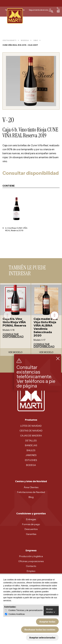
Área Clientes (31, 487)
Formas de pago (31, 524)
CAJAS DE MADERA (31, 436)
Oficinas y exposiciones (31, 561)
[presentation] (7, 315)
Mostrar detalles (51, 611)
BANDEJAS (31, 445)
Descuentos (31, 529)
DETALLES (31, 441)
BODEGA (31, 465)
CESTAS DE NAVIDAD (31, 431)
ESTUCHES (31, 460)
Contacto (31, 566)
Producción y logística (31, 556)
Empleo (31, 571)
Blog (31, 497)
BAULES (31, 450)
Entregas (31, 519)
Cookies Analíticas (17, 614)
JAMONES (31, 455)
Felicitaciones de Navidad (31, 492)
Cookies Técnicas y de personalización (26, 610)
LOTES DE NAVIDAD (31, 426)
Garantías (31, 534)
